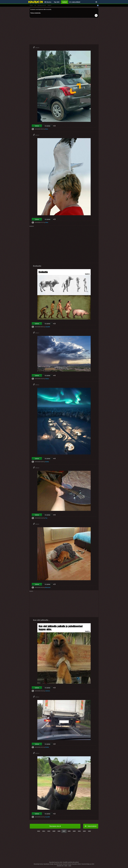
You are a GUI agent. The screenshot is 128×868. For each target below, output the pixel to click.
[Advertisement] (64, 32)
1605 (74, 831)
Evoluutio (37, 266)
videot (49, 5)
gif (35, 5)
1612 (39, 831)
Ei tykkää (48, 126)
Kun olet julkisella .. (41, 620)
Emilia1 (47, 462)
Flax (46, 518)
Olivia (47, 222)
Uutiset (65, 2)
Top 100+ (57, 2)
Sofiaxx (47, 379)
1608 (59, 831)
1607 (64, 831)
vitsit (31, 5)
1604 (79, 831)
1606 (69, 831)
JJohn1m (48, 691)
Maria (47, 129)
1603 (84, 831)
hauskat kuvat (42, 5)
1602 (89, 831)
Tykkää (37, 126)
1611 (44, 831)
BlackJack (48, 587)
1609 (54, 831)
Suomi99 (47, 817)
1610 (49, 831)
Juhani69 (47, 327)
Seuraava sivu (55, 826)
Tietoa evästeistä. (35, 13)
